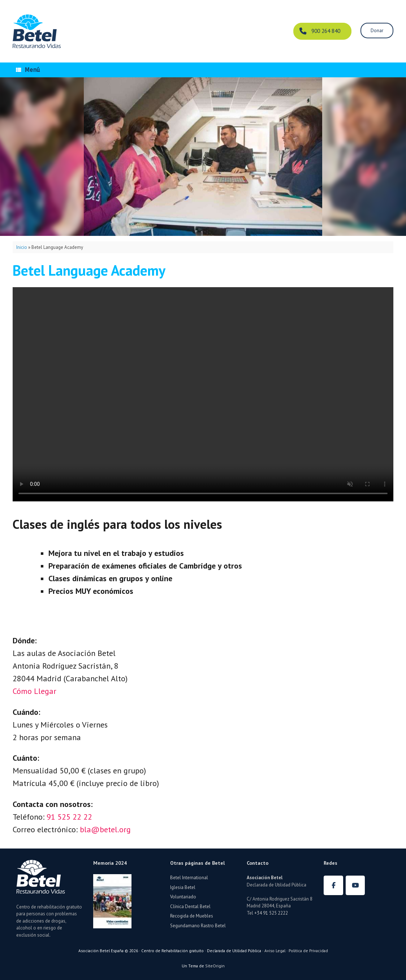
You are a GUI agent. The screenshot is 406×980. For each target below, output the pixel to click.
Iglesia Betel (183, 887)
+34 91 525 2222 (271, 913)
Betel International (189, 878)
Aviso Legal (275, 951)
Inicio (22, 247)
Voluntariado (183, 897)
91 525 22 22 (69, 817)
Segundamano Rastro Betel (198, 926)
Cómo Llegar (34, 691)
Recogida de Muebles (192, 916)
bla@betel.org (105, 829)
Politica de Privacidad (308, 951)
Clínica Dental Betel (190, 906)
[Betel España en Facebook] (333, 885)
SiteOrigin (215, 966)
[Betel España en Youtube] (355, 885)
